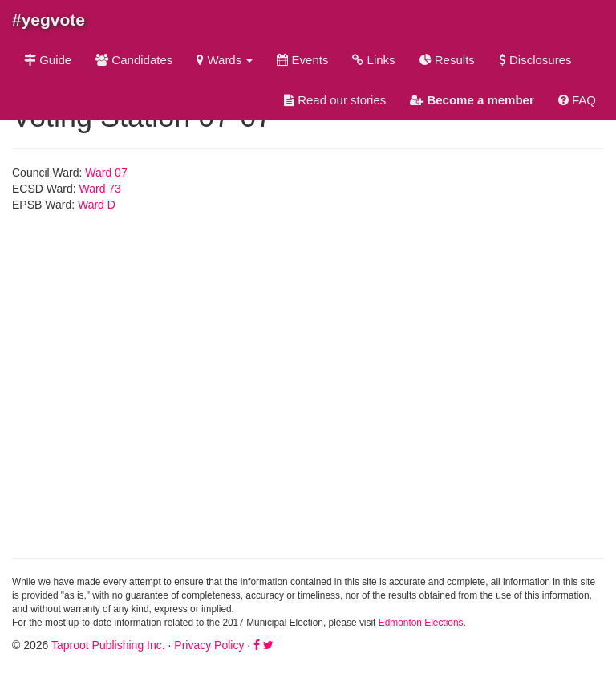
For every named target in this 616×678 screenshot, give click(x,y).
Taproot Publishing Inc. (108, 645)
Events (302, 60)
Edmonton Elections (421, 623)
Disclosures (535, 60)
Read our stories (335, 100)
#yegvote (49, 20)
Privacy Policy (209, 645)
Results (447, 60)
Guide (48, 60)
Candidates (134, 60)
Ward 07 (106, 173)
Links (373, 60)
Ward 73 (100, 189)
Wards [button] (225, 60)
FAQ (577, 100)
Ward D (97, 205)
